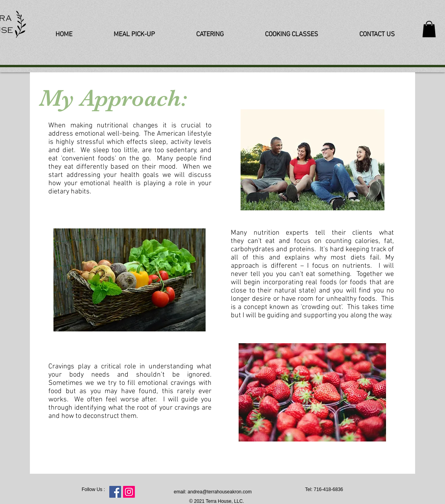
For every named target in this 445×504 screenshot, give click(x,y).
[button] (429, 29)
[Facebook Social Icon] (115, 492)
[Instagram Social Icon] (129, 492)
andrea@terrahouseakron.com (220, 492)
